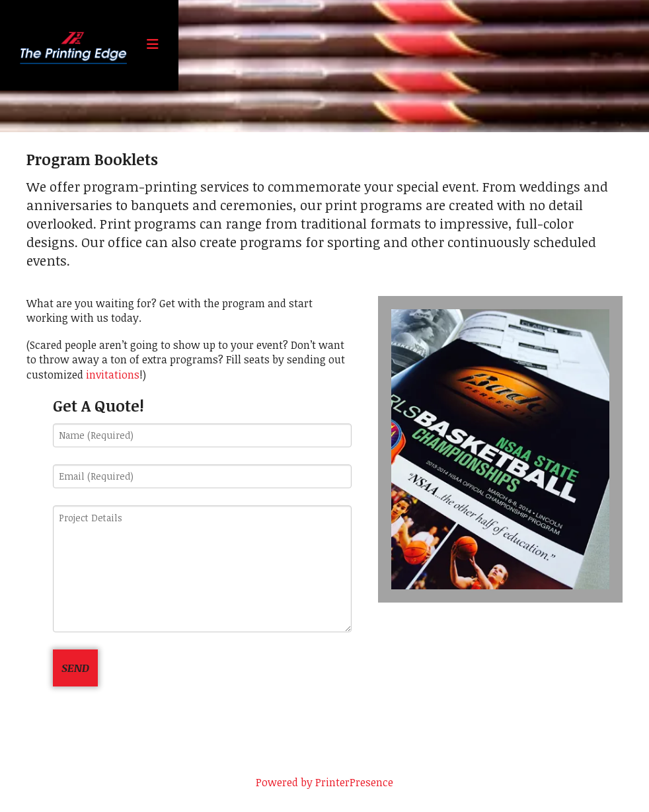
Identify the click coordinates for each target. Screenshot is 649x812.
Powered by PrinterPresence (324, 782)
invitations (113, 375)
